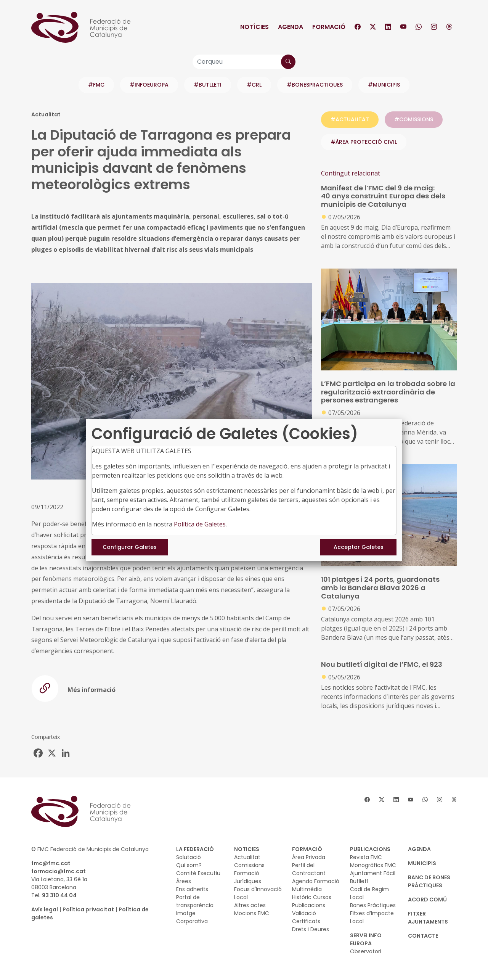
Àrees (184, 881)
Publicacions (309, 905)
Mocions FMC (252, 913)
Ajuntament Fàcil (373, 873)
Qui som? (189, 865)
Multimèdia (307, 889)
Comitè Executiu (198, 873)
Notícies (254, 27)
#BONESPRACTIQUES (315, 85)
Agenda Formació (316, 881)
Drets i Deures (311, 929)
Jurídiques (248, 881)
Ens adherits (192, 889)
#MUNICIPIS (384, 85)
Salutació (189, 857)
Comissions (249, 865)
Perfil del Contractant (309, 869)
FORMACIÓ (307, 849)
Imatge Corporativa (192, 917)
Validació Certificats (306, 917)
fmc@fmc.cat (51, 863)
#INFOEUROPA (149, 85)
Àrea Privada (309, 857)
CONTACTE (423, 936)
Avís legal (45, 909)
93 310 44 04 (59, 895)
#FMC (96, 85)
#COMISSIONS (414, 119)
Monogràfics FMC (373, 865)
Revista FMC (366, 857)
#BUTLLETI (208, 85)
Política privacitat (88, 909)
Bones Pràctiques (373, 905)
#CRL (254, 85)
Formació (329, 27)
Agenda (291, 27)
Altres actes (250, 905)
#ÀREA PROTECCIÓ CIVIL (364, 142)
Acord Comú (427, 900)
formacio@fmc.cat (59, 871)
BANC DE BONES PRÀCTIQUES (429, 881)
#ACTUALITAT (350, 119)
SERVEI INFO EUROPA (366, 939)
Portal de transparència (195, 901)
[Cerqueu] (244, 62)
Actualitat (247, 857)
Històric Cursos (312, 897)
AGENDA (419, 849)
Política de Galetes (200, 524)
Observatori (366, 951)
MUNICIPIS (422, 863)
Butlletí (359, 881)
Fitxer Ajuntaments (428, 918)
